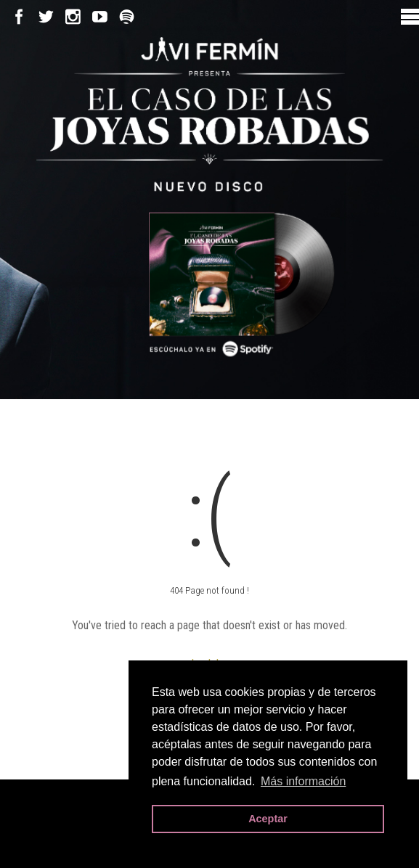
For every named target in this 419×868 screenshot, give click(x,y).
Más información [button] (303, 781)
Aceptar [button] (268, 819)
